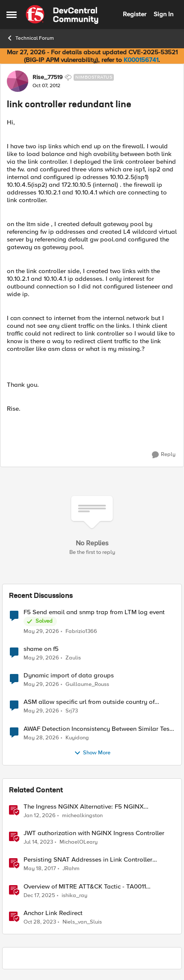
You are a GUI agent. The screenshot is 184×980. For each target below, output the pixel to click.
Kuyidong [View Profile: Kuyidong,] (77, 737)
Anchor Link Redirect (53, 913)
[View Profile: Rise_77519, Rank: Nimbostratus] (18, 81)
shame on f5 (41, 649)
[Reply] (164, 455)
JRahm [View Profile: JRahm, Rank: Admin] (71, 869)
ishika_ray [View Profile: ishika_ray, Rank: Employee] (74, 895)
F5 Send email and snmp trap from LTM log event (94, 612)
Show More (92, 753)
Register (135, 14)
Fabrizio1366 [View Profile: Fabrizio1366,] (81, 631)
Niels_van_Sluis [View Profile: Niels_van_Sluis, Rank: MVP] (82, 922)
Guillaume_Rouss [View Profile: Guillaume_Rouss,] (87, 684)
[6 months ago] (40, 816)
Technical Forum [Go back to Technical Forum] (30, 38)
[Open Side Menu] (12, 15)
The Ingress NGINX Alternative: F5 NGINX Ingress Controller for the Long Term (84, 807)
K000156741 (141, 60)
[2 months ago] (41, 632)
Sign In (163, 14)
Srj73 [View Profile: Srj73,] (72, 711)
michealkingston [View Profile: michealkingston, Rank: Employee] (82, 816)
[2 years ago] (40, 922)
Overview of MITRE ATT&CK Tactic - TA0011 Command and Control (85, 887)
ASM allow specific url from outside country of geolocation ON (89, 702)
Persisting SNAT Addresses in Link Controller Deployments (88, 860)
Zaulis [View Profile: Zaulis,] (73, 658)
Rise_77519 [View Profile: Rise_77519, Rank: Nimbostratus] (47, 77)
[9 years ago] (40, 869)
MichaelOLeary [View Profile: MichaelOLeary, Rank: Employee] (79, 842)
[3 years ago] (38, 842)
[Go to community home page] (62, 15)
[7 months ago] (39, 895)
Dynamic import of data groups (69, 675)
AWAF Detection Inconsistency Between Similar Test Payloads (98, 729)
